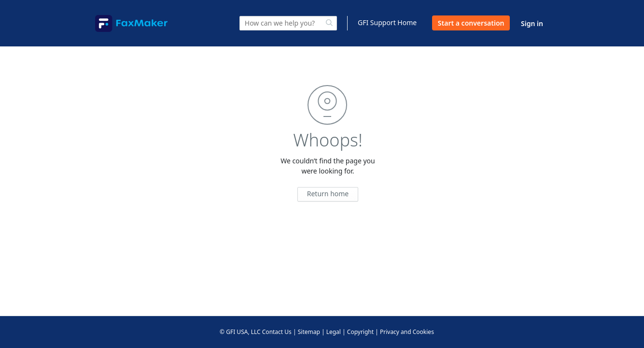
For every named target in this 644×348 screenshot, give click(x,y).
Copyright (360, 332)
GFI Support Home (387, 22)
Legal (334, 332)
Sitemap (309, 332)
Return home (328, 194)
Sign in (532, 23)
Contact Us (277, 332)
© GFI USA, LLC (240, 332)
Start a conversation (471, 23)
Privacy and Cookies (407, 332)
